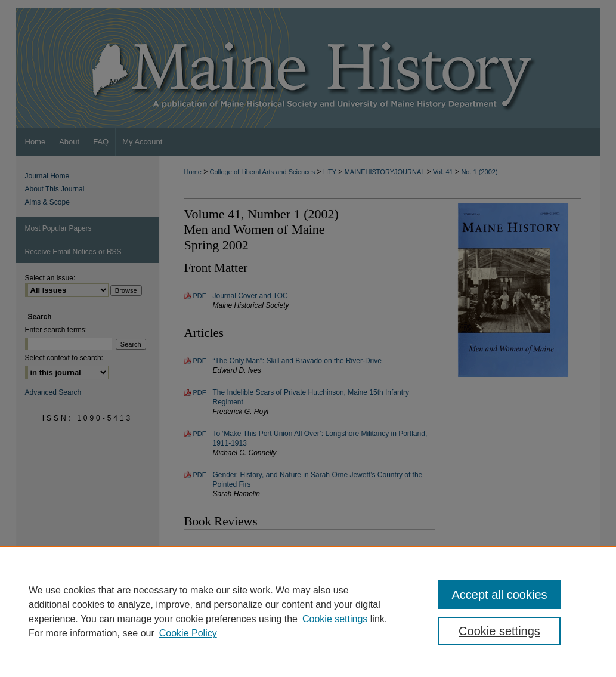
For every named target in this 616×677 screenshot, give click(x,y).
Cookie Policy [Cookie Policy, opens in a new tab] (188, 633)
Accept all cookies (499, 595)
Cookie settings (335, 619)
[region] (308, 611)
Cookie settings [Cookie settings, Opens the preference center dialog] (499, 631)
